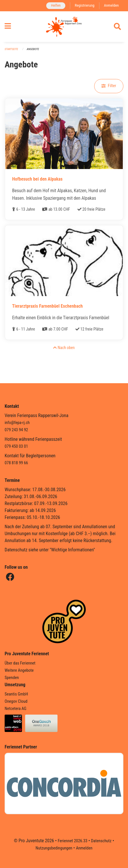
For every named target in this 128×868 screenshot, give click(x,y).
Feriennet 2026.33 (73, 841)
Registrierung (85, 5)
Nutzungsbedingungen (54, 848)
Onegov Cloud (16, 701)
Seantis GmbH (16, 694)
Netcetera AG (15, 709)
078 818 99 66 (16, 463)
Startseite (11, 49)
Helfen (56, 5)
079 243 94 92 (16, 430)
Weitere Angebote (19, 670)
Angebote (33, 49)
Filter (109, 86)
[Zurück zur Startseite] (64, 27)
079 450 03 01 (16, 446)
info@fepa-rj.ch (17, 423)
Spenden (12, 678)
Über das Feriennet (20, 663)
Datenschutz (101, 841)
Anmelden (111, 5)
